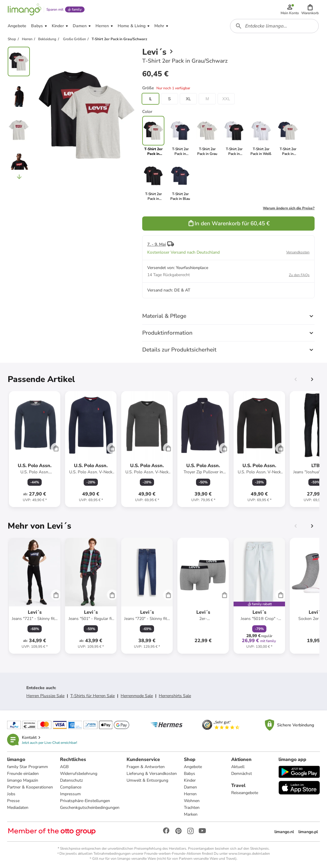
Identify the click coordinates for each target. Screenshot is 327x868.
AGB (64, 767)
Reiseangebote (245, 793)
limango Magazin (23, 780)
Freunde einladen (23, 774)
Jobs (11, 794)
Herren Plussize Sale (45, 696)
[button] (310, 9)
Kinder (190, 780)
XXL (226, 99)
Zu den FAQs (299, 275)
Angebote (193, 767)
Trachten (192, 808)
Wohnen (192, 801)
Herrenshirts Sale (175, 696)
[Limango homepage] (25, 9)
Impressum (70, 794)
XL (188, 99)
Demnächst (242, 774)
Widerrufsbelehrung (79, 774)
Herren (190, 794)
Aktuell (238, 767)
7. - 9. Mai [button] (157, 244)
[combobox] (274, 26)
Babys (190, 774)
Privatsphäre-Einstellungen (85, 801)
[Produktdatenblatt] (35, 449)
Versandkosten (298, 252)
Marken (191, 814)
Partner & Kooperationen (30, 787)
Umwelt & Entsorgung (147, 780)
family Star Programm (27, 767)
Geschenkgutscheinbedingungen (90, 808)
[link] (180, 136)
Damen (190, 787)
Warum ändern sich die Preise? (289, 208)
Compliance (71, 787)
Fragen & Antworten (146, 767)
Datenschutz (71, 780)
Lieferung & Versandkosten (152, 774)
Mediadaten (18, 808)
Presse (13, 801)
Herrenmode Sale (137, 696)
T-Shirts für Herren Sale (93, 696)
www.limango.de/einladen (249, 854)
